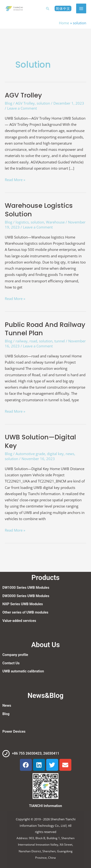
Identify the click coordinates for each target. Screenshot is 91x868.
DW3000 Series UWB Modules (26, 596)
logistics (22, 222)
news (70, 454)
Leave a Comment (22, 108)
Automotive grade (30, 454)
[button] (48, 9)
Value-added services (19, 621)
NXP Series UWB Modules (23, 604)
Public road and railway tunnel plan (45, 329)
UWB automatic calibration (23, 671)
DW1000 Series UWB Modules (26, 588)
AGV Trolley (23, 95)
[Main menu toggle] (81, 9)
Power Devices (14, 731)
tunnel (60, 341)
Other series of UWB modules (25, 612)
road (33, 341)
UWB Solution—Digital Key (40, 441)
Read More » (15, 179)
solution (43, 103)
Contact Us (11, 663)
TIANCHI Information (45, 806)
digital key (55, 454)
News (7, 706)
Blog (9, 103)
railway (22, 341)
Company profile (15, 655)
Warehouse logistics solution (39, 210)
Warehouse (55, 222)
